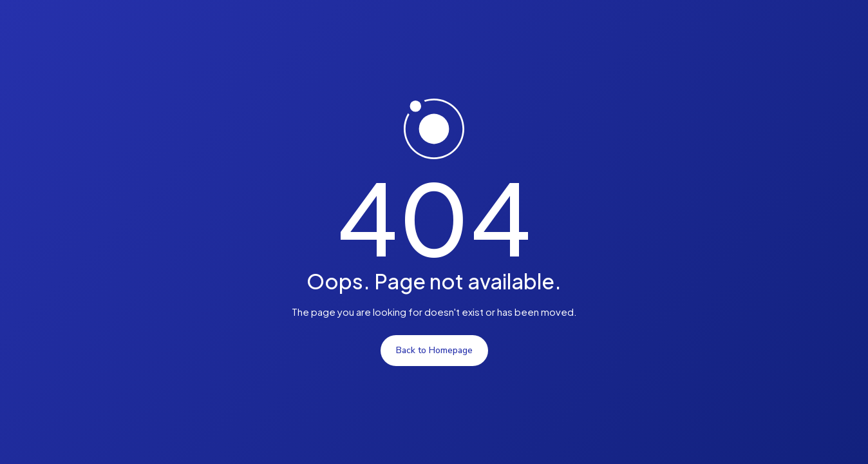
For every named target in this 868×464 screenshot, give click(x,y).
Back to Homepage (434, 350)
